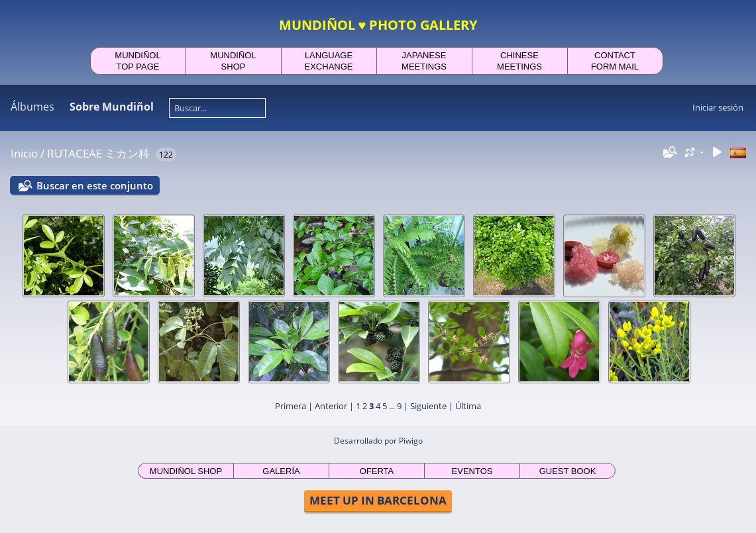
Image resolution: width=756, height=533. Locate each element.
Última (468, 406)
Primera (291, 406)
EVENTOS (472, 471)
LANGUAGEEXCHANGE (329, 61)
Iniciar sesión (718, 107)
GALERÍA (281, 471)
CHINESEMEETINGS (519, 61)
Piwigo (411, 441)
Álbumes (32, 107)
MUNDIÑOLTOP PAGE (137, 61)
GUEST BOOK (568, 471)
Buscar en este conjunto (95, 185)
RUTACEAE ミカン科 (98, 153)
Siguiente (428, 406)
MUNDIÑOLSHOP (233, 61)
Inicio (24, 153)
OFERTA (377, 471)
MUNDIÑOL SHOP (186, 471)
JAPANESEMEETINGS (424, 61)
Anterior (331, 406)
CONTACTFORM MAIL (615, 61)
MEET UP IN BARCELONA (378, 500)
